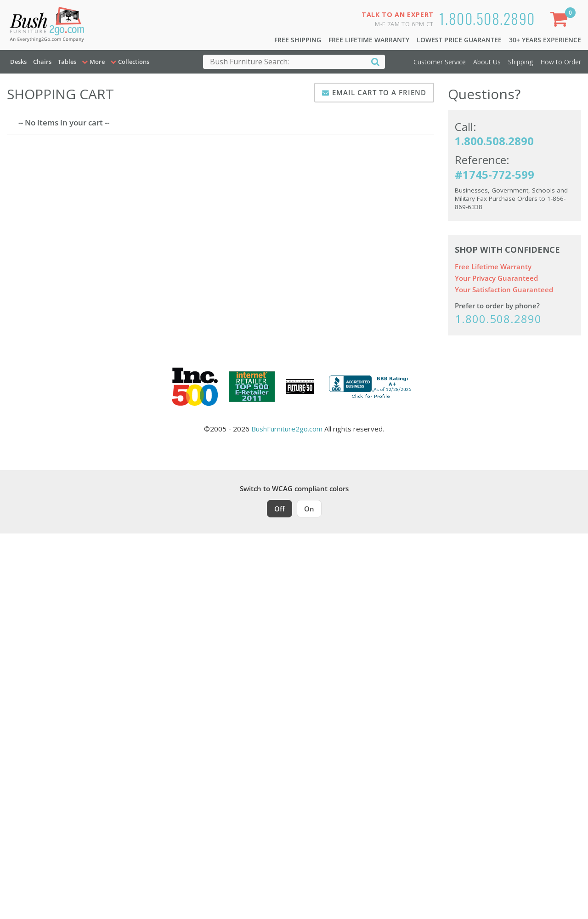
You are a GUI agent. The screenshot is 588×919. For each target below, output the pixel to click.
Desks (18, 62)
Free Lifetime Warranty (369, 40)
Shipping (520, 62)
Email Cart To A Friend (379, 92)
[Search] (375, 61)
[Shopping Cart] (561, 21)
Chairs (42, 62)
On (309, 509)
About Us (487, 62)
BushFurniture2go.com (287, 429)
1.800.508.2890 (487, 18)
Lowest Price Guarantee (459, 40)
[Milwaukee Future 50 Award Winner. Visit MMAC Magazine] (300, 386)
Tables (67, 62)
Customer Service (440, 62)
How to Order (561, 62)
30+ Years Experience (545, 40)
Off (280, 509)
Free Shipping (298, 40)
